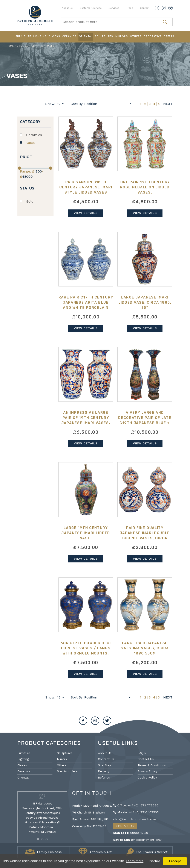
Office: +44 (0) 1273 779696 (136, 805)
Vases (31, 143)
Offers (169, 36)
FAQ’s (142, 753)
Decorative (153, 36)
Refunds (104, 777)
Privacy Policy (147, 771)
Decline (155, 861)
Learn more (135, 861)
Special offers (67, 771)
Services (114, 8)
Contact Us (106, 759)
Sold (30, 201)
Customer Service (91, 8)
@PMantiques (42, 803)
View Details (86, 213)
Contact (145, 8)
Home (10, 46)
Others (136, 36)
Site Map (104, 765)
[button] (38, 839)
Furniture (24, 36)
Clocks (54, 36)
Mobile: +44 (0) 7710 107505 (136, 812)
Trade (130, 8)
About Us (67, 8)
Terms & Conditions (152, 765)
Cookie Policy (147, 777)
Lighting (40, 36)
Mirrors (122, 36)
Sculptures (104, 36)
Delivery (104, 771)
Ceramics (70, 36)
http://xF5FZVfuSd (42, 832)
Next (168, 104)
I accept (175, 861)
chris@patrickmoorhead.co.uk (135, 819)
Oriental (86, 36)
